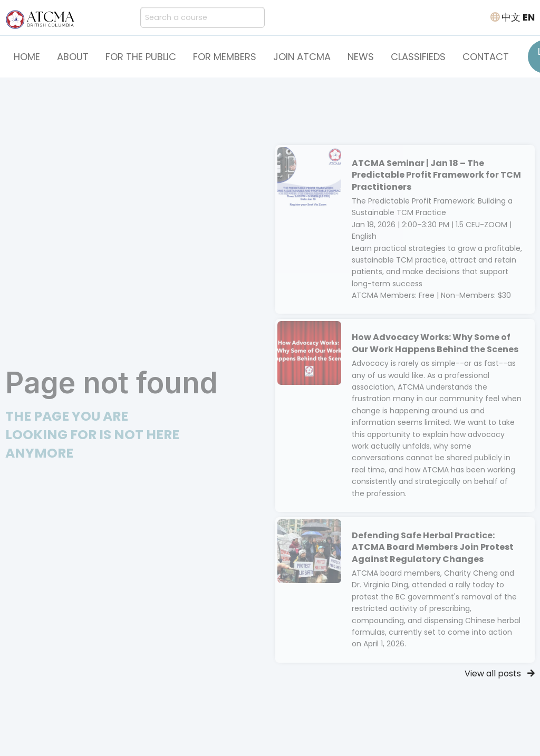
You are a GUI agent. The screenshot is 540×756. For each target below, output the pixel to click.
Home (27, 57)
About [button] (73, 57)
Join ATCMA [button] (302, 57)
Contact (486, 57)
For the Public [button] (141, 57)
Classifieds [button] (418, 57)
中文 (511, 17)
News (361, 57)
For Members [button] (225, 57)
